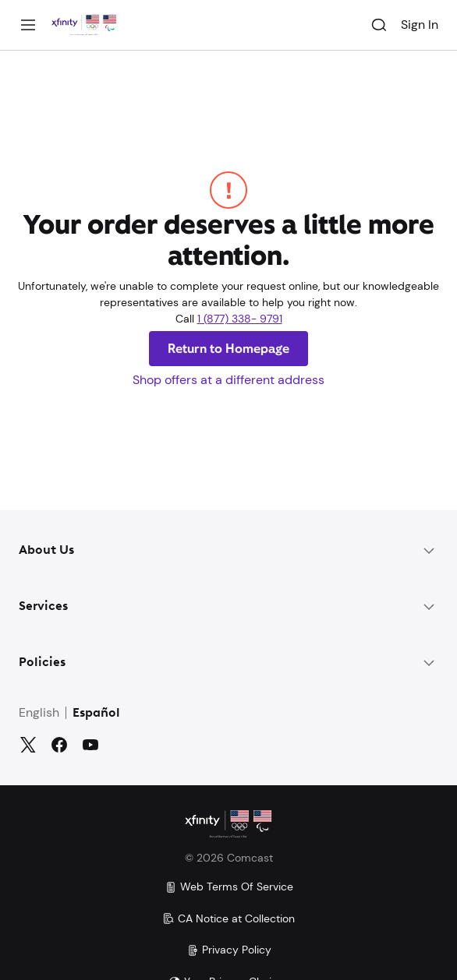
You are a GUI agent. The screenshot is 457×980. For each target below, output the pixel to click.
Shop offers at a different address (228, 380)
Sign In (420, 25)
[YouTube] (90, 745)
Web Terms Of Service (229, 887)
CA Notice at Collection (228, 918)
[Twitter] (28, 745)
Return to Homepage (228, 349)
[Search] (379, 25)
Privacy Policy (229, 950)
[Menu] (28, 25)
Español (96, 714)
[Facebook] (59, 745)
